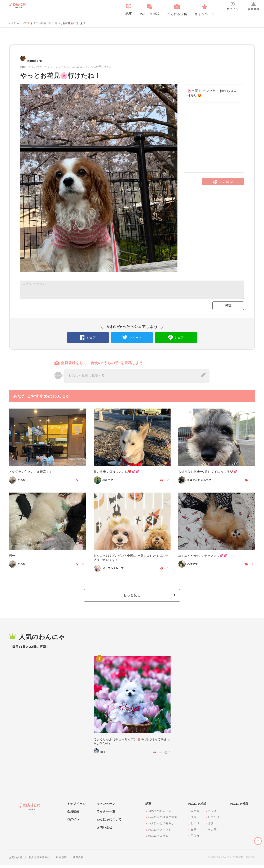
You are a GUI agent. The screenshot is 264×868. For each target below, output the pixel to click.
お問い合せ (105, 830)
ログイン (73, 823)
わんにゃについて (109, 823)
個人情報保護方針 (39, 861)
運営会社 (78, 861)
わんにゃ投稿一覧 (41, 23)
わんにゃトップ (18, 23)
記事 (149, 807)
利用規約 (61, 861)
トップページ (76, 807)
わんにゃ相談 (197, 807)
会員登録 (73, 815)
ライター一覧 (106, 815)
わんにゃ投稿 (239, 807)
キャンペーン (106, 807)
